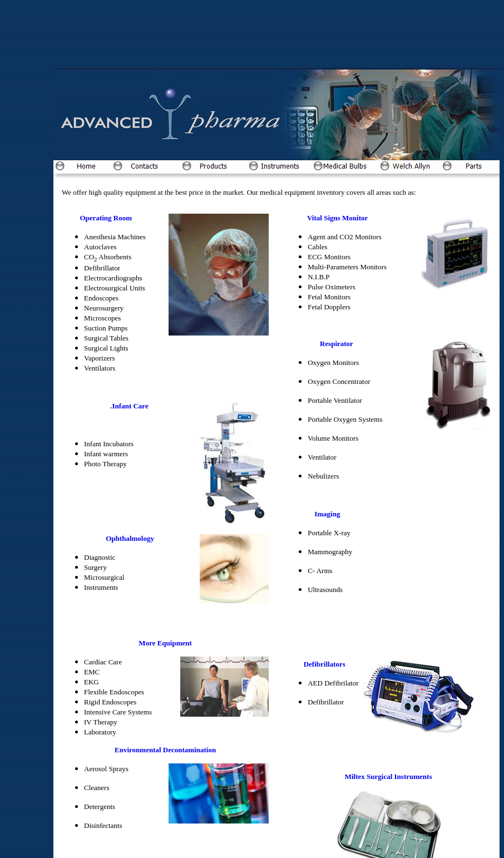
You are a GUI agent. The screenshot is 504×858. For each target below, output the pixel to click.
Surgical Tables (106, 338)
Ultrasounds (325, 590)
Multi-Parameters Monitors (347, 267)
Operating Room (106, 218)
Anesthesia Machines (115, 237)
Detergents (100, 807)
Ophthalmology (130, 538)
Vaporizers (100, 358)
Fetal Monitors (329, 297)
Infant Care (130, 406)
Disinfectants (103, 825)
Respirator (336, 344)
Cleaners (97, 788)
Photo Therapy (105, 464)
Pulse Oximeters (332, 287)
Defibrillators (325, 664)
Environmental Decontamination (165, 750)
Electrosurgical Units (115, 288)
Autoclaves (100, 247)
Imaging (327, 514)
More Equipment (165, 643)
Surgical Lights (106, 348)
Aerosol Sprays (106, 769)
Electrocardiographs (113, 278)
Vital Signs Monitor (337, 218)
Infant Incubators (109, 444)
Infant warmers (106, 454)
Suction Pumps (106, 328)
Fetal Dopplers (329, 307)
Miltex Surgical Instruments (389, 776)
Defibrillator (102, 268)
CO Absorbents (108, 257)
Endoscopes (101, 298)
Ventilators (100, 368)
